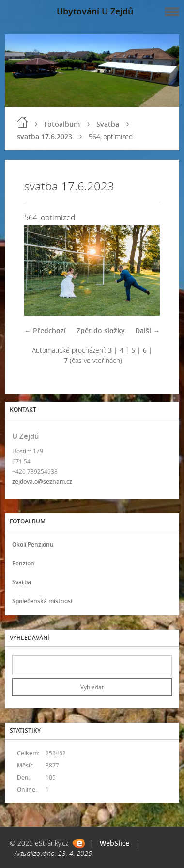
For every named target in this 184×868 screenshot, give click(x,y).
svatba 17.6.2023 (45, 137)
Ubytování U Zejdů (95, 11)
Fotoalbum (62, 124)
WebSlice (115, 843)
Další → (147, 330)
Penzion (23, 563)
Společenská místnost (43, 601)
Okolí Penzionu (33, 544)
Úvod (22, 122)
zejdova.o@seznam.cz (42, 482)
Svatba (108, 124)
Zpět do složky (101, 330)
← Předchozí (45, 330)
